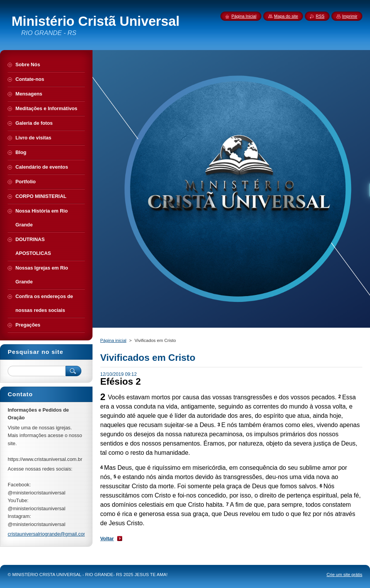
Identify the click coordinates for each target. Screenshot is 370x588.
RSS (320, 16)
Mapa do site (286, 16)
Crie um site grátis (344, 575)
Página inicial (113, 340)
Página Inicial (244, 16)
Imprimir (350, 16)
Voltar (107, 539)
